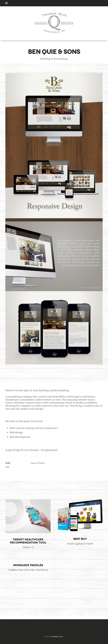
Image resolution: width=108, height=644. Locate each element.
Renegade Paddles (28, 565)
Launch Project (38, 463)
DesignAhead (49, 450)
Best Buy (80, 539)
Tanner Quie (57, 637)
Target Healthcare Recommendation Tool (28, 541)
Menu (54, 3)
